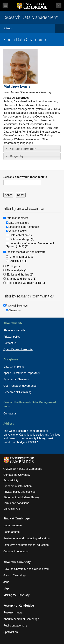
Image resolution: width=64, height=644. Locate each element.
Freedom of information (17, 486)
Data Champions (14, 367)
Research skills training (17, 392)
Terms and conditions (16, 503)
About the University (17, 562)
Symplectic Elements (16, 379)
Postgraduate (12, 532)
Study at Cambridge (16, 518)
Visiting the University (16, 595)
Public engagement (15, 626)
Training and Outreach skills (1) (26, 283)
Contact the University (17, 475)
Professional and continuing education (26, 538)
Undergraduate (13, 525)
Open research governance (20, 386)
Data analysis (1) (17, 270)
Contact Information (23, 149)
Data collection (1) (21, 235)
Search (59, 5)
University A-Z (12, 509)
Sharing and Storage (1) (22, 279)
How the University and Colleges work (26, 569)
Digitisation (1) (18, 261)
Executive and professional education (26, 545)
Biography (17, 156)
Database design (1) (22, 239)
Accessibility (11, 480)
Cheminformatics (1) (22, 257)
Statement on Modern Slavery (22, 497)
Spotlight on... (12, 632)
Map (6, 589)
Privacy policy (12, 337)
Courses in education (16, 551)
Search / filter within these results (25, 177)
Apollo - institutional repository (22, 373)
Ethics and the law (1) (20, 275)
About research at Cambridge (21, 619)
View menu (5, 5)
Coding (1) (13, 266)
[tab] (32, 149)
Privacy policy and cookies (19, 492)
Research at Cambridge (19, 605)
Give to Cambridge (15, 575)
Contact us (10, 343)
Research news (13, 613)
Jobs (6, 582)
